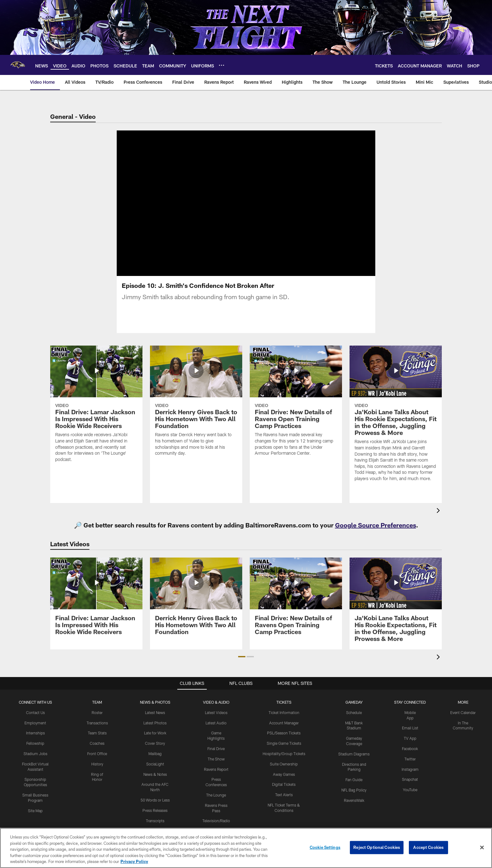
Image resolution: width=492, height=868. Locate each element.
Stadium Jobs (35, 754)
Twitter (410, 759)
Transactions (97, 723)
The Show (216, 759)
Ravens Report (216, 769)
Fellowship (35, 743)
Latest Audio (216, 723)
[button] (242, 657)
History (97, 764)
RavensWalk (354, 800)
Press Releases (155, 810)
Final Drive (216, 749)
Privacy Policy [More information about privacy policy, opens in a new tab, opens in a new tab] (134, 861)
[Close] (482, 848)
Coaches (97, 743)
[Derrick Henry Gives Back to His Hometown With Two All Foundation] (196, 405)
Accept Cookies (428, 847)
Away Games (284, 774)
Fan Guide (354, 780)
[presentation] (439, 511)
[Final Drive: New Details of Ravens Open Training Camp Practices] (296, 405)
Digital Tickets (284, 784)
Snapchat (410, 779)
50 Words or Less (155, 800)
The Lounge (216, 795)
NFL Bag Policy (354, 790)
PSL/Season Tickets (284, 733)
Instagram (410, 769)
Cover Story (155, 743)
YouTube (410, 790)
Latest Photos (155, 723)
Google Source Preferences (376, 525)
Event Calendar (463, 712)
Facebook (410, 749)
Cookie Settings (325, 847)
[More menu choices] (222, 65)
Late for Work (155, 733)
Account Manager (284, 723)
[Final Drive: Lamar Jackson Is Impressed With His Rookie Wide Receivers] (96, 408)
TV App (410, 738)
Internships (35, 733)
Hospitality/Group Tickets (284, 754)
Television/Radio (216, 821)
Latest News (155, 712)
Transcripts (155, 821)
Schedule (354, 712)
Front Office (97, 754)
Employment (35, 723)
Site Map (35, 811)
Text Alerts (284, 795)
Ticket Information (284, 712)
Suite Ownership (284, 764)
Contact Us (35, 712)
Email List (410, 728)
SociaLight (155, 764)
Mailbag (155, 754)
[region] (246, 848)
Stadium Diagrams (354, 754)
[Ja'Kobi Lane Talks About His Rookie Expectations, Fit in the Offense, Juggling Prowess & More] (396, 417)
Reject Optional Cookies (377, 847)
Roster (97, 712)
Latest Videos (216, 712)
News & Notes (155, 774)
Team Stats (97, 733)
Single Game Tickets (284, 743)
